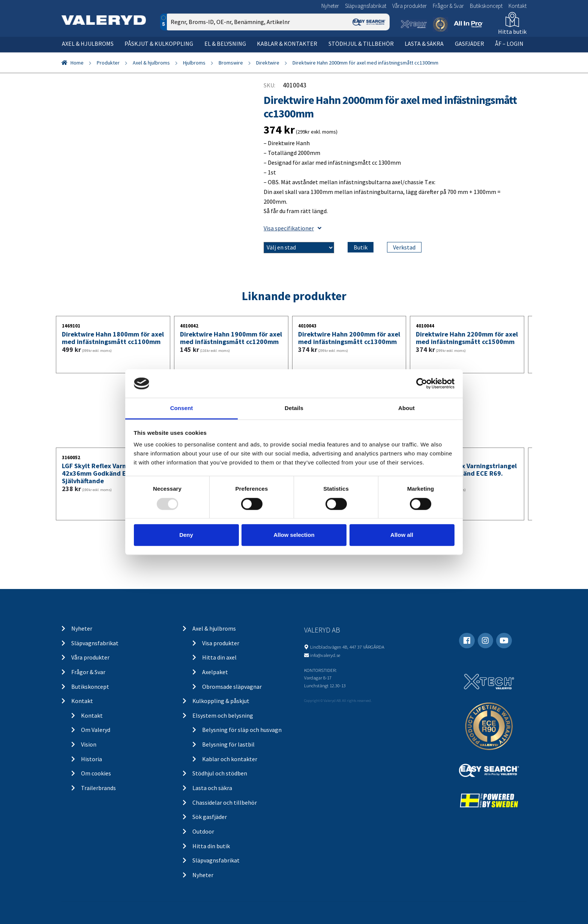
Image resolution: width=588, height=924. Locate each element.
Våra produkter (409, 6)
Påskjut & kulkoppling (159, 44)
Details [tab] (294, 408)
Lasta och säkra (212, 788)
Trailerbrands (98, 788)
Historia (91, 759)
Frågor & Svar (448, 6)
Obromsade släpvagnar (232, 687)
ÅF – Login (509, 44)
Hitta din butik (211, 846)
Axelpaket (215, 672)
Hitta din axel (219, 657)
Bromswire (231, 63)
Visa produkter (221, 643)
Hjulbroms (194, 63)
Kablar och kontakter (230, 759)
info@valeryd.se (325, 655)
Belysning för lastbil (228, 744)
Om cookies (96, 773)
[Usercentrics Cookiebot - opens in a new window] (422, 383)
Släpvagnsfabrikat (366, 6)
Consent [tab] (182, 408)
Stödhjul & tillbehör (361, 44)
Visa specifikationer (292, 228)
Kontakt (517, 6)
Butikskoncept (486, 6)
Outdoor (203, 831)
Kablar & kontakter (287, 44)
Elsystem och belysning (223, 715)
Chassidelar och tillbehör (225, 802)
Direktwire (268, 63)
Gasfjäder (469, 44)
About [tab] (406, 408)
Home (77, 63)
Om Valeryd (96, 730)
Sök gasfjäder (210, 817)
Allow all (402, 535)
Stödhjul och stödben (220, 773)
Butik (361, 247)
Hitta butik (512, 32)
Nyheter (330, 6)
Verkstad (404, 247)
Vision (89, 744)
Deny (186, 535)
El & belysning (225, 44)
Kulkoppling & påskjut (221, 701)
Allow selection (294, 535)
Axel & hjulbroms (88, 44)
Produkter (108, 63)
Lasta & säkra (424, 44)
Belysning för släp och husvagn (242, 730)
